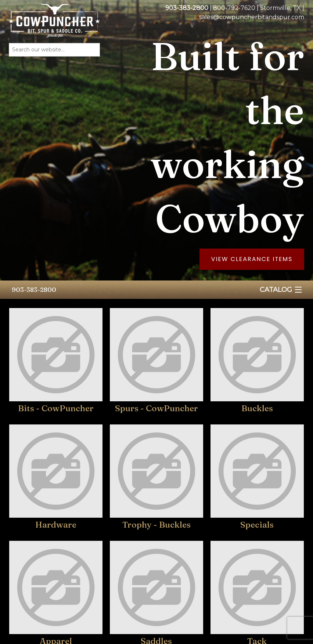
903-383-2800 (34, 290)
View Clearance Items (252, 259)
